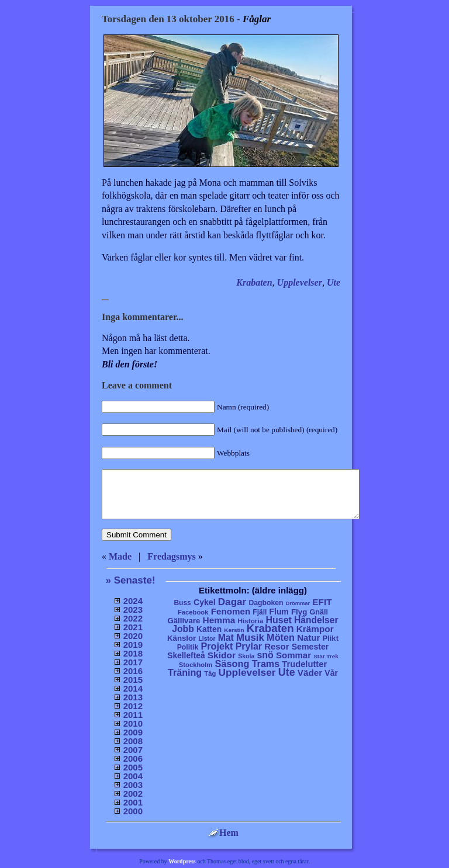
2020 (133, 636)
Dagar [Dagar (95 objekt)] (232, 602)
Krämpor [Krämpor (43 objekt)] (315, 629)
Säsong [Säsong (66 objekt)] (232, 664)
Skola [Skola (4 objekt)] (246, 656)
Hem (223, 833)
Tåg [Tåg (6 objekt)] (210, 673)
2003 (133, 785)
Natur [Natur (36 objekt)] (308, 638)
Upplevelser (300, 282)
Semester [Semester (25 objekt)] (310, 647)
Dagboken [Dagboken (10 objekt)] (266, 603)
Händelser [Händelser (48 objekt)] (316, 620)
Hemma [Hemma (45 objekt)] (219, 620)
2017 (133, 662)
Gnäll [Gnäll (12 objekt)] (319, 612)
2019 (133, 645)
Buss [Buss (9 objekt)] (182, 603)
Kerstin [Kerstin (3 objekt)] (234, 630)
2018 (133, 653)
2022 (133, 618)
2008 (133, 741)
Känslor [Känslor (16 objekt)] (182, 638)
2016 (133, 671)
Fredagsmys (171, 556)
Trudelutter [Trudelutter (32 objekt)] (304, 664)
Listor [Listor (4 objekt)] (207, 639)
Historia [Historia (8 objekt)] (250, 621)
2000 (133, 811)
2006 (133, 758)
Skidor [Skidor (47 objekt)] (222, 655)
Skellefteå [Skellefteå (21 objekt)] (186, 656)
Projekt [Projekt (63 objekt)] (217, 646)
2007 (133, 750)
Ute (334, 282)
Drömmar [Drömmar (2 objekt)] (298, 603)
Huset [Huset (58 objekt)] (279, 620)
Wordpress (182, 861)
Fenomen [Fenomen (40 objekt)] (231, 611)
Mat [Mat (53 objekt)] (226, 638)
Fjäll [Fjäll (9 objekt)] (260, 612)
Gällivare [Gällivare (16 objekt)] (184, 621)
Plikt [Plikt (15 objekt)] (330, 638)
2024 (133, 601)
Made (120, 556)
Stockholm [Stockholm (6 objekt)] (196, 665)
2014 (133, 688)
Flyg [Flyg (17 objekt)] (299, 612)
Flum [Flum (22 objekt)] (279, 612)
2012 (133, 706)
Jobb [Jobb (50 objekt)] (183, 629)
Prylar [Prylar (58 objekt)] (249, 646)
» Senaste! (131, 580)
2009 (133, 732)
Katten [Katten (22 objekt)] (209, 629)
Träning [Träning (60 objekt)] (185, 672)
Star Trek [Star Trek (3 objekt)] (326, 656)
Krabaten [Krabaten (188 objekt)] (270, 628)
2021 (133, 627)
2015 (133, 680)
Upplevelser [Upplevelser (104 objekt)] (247, 672)
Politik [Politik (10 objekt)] (188, 647)
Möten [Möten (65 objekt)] (281, 637)
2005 (133, 767)
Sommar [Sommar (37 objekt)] (293, 655)
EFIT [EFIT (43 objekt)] (322, 602)
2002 (133, 794)
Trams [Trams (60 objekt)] (266, 664)
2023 (133, 610)
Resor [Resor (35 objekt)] (277, 646)
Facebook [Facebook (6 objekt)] (193, 612)
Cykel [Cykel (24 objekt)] (205, 602)
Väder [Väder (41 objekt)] (310, 673)
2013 (133, 697)
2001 (133, 802)
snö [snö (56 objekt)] (265, 655)
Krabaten (254, 282)
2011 (133, 715)
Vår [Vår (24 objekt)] (331, 673)
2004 (133, 776)
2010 (133, 723)
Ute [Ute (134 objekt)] (287, 672)
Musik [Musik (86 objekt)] (250, 638)
